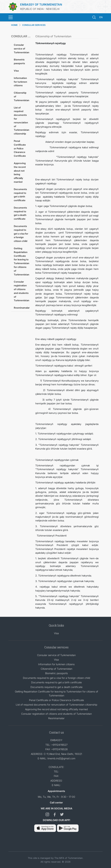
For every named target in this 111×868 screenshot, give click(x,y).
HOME (14, 25)
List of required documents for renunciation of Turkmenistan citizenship (22, 121)
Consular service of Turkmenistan (22, 49)
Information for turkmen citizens (20, 82)
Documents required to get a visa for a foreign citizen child (21, 234)
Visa (16, 71)
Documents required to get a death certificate (20, 213)
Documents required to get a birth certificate (20, 195)
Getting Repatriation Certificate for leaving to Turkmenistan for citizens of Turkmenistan (22, 261)
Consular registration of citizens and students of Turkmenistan (22, 291)
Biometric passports (19, 61)
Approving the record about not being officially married (20, 172)
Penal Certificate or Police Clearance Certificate (20, 148)
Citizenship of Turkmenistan (22, 96)
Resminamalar (22, 308)
